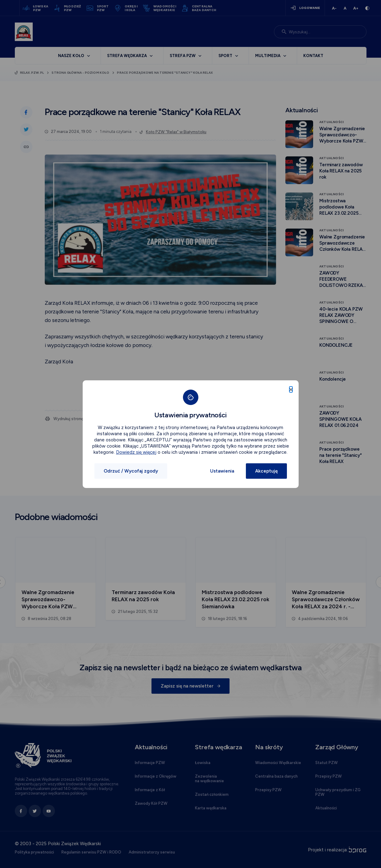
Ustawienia (222, 471)
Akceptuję (266, 471)
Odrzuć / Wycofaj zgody (131, 471)
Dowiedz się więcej (136, 452)
